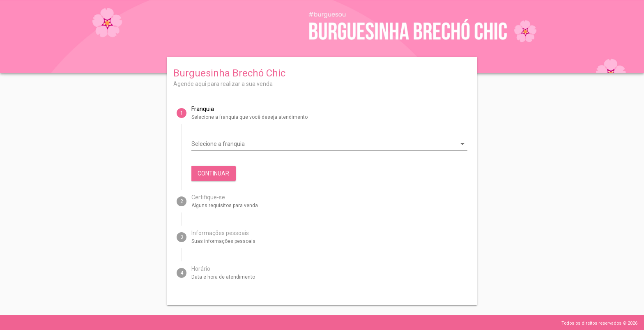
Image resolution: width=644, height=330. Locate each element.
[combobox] (324, 144)
